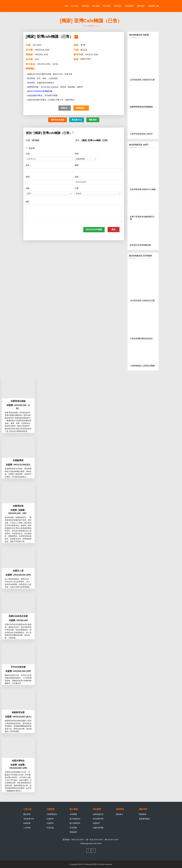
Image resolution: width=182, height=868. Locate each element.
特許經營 (107, 6)
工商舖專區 (130, 6)
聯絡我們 (141, 6)
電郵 (77, 165)
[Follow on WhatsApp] (93, 851)
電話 (28, 177)
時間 (77, 154)
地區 (28, 188)
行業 (77, 188)
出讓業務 (86, 6)
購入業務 (97, 6)
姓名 (28, 165)
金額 (77, 177)
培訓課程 (118, 6)
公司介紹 (75, 6)
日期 (28, 154)
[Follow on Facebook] (89, 851)
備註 (28, 202)
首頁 (67, 6)
